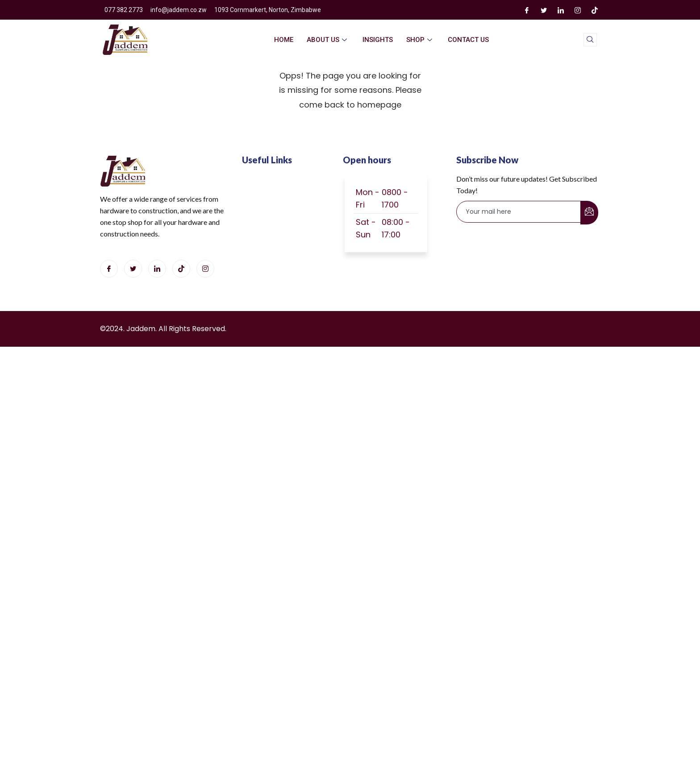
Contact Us (468, 40)
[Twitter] (544, 10)
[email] (519, 212)
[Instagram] (578, 10)
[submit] (589, 213)
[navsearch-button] (590, 40)
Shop (420, 40)
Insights (378, 40)
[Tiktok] (181, 269)
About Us (328, 40)
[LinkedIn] (561, 10)
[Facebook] (527, 10)
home (284, 40)
